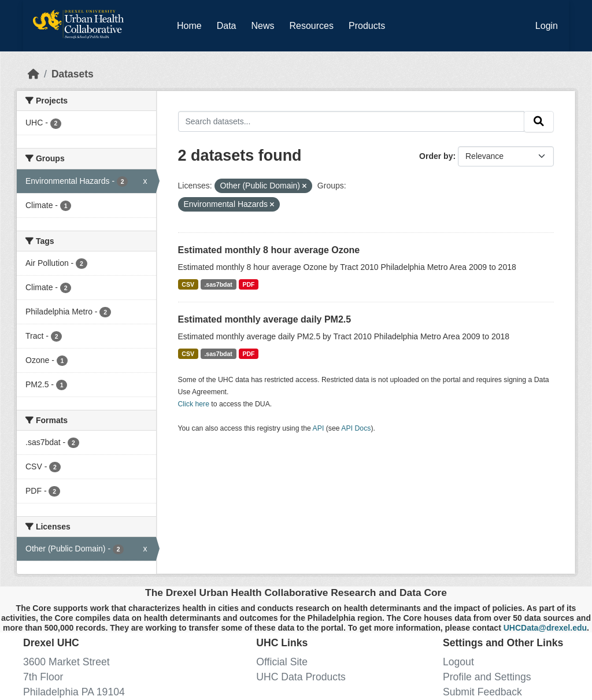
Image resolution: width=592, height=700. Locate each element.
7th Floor (43, 677)
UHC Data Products (301, 677)
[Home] (34, 74)
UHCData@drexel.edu (545, 628)
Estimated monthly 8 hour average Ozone (269, 250)
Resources (312, 26)
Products (367, 26)
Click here (194, 404)
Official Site (282, 662)
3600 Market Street (66, 662)
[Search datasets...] (351, 121)
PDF (248, 284)
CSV (188, 284)
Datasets (73, 74)
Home (189, 26)
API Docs (356, 428)
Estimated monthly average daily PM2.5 (265, 319)
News (262, 26)
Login (547, 26)
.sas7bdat (218, 284)
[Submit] (539, 122)
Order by (436, 156)
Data (229, 24)
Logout (458, 662)
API (319, 428)
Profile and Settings (487, 677)
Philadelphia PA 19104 (74, 692)
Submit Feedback (482, 692)
